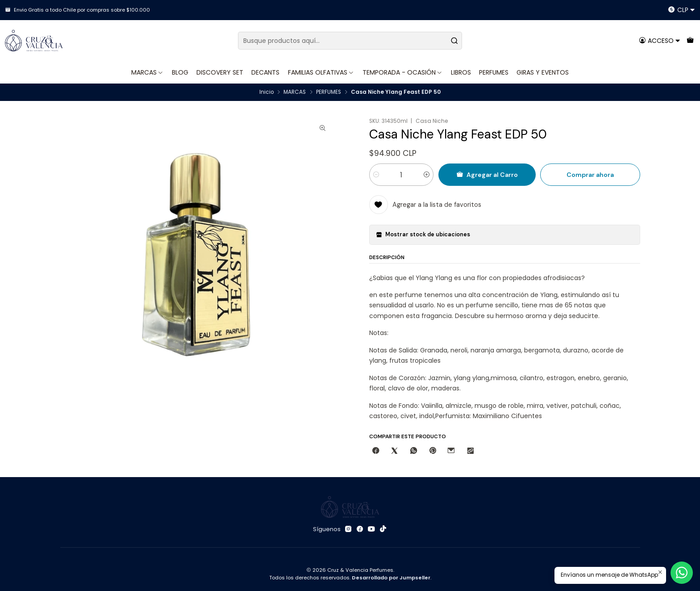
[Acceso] (660, 40)
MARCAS (148, 72)
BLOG (180, 72)
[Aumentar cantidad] (427, 175)
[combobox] (350, 41)
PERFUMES (494, 72)
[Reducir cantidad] (376, 175)
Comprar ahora (590, 175)
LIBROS (461, 72)
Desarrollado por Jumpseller (391, 578)
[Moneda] (681, 10)
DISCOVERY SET (220, 72)
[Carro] (690, 40)
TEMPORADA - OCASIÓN (403, 72)
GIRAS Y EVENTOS (543, 72)
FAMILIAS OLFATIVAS (321, 72)
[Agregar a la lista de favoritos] (425, 205)
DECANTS (265, 72)
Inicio (267, 92)
